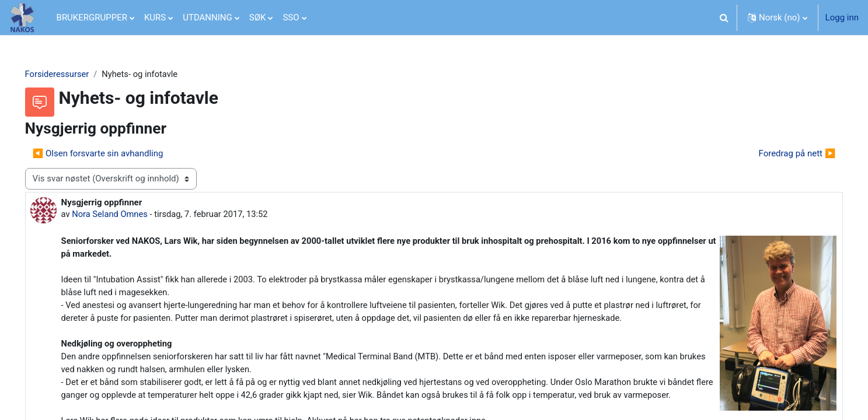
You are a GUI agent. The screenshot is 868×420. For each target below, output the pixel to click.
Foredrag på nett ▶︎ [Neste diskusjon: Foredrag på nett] (780, 153)
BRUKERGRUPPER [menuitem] (92, 17)
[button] (724, 17)
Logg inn (842, 17)
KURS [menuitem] (155, 17)
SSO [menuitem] (291, 17)
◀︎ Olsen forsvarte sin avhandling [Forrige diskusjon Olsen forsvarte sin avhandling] (114, 153)
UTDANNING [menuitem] (208, 17)
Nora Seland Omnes (128, 215)
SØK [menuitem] (258, 17)
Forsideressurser (74, 74)
